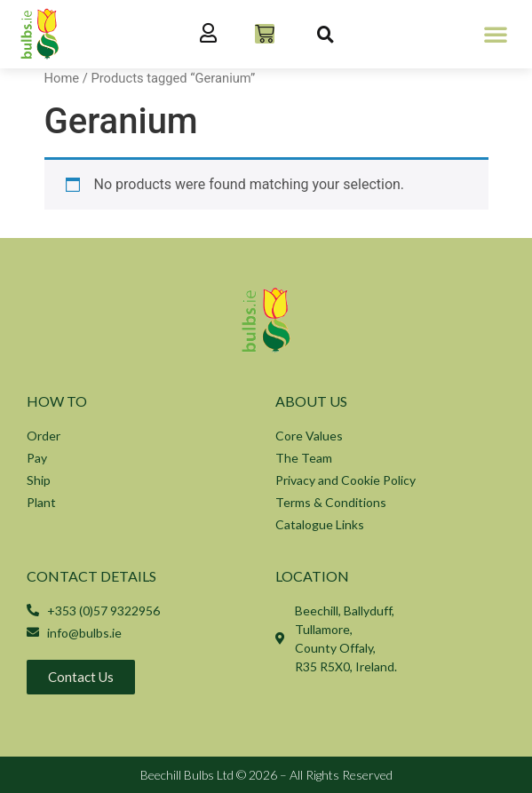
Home (62, 78)
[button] (496, 34)
